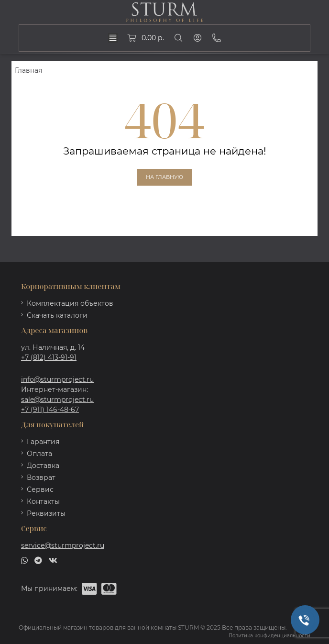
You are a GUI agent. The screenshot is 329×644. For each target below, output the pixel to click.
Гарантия (43, 442)
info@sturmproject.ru (57, 379)
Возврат (41, 477)
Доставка (43, 466)
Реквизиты (46, 513)
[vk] (53, 559)
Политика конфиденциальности (269, 636)
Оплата (39, 454)
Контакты (43, 501)
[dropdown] (113, 38)
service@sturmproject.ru (63, 545)
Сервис (40, 489)
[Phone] (217, 38)
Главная (28, 70)
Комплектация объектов (70, 303)
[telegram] (38, 559)
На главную (164, 177)
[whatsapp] (24, 559)
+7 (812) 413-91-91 (49, 357)
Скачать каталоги (57, 315)
